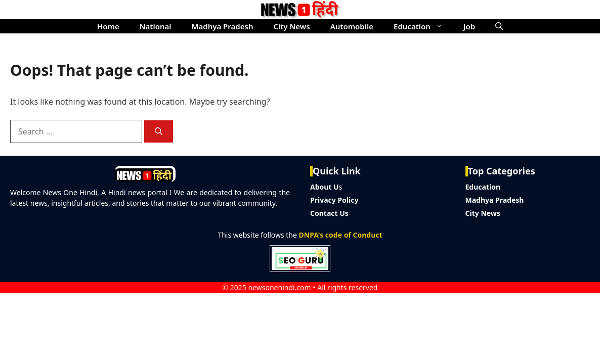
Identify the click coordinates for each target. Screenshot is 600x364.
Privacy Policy (334, 200)
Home (108, 26)
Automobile (352, 26)
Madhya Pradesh (223, 26)
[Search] (159, 132)
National (156, 26)
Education (423, 26)
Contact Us (329, 213)
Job (469, 26)
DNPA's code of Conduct (341, 235)
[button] (499, 26)
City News (291, 26)
